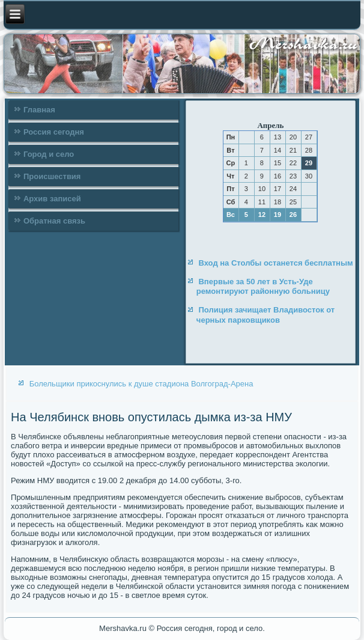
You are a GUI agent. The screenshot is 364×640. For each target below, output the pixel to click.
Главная (39, 110)
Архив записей (52, 199)
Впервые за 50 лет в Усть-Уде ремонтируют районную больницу (263, 286)
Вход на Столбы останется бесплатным (275, 263)
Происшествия (52, 176)
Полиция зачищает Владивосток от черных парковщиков (265, 315)
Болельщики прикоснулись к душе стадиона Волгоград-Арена (141, 384)
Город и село (49, 154)
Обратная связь (54, 221)
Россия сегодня (54, 132)
